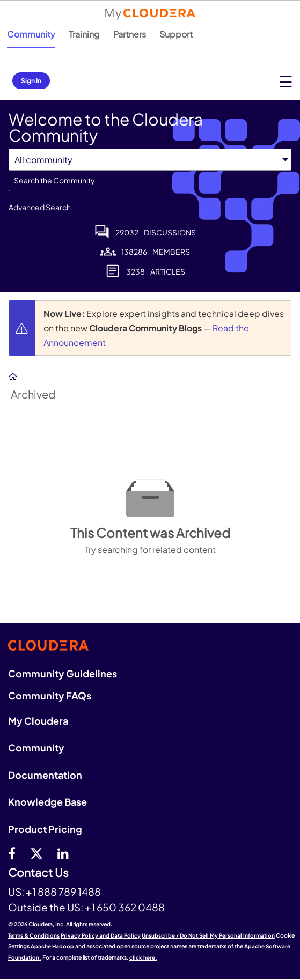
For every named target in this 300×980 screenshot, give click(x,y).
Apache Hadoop (52, 946)
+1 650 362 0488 (125, 907)
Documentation (45, 775)
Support (176, 34)
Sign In (31, 81)
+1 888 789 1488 (63, 891)
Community (31, 34)
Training (84, 34)
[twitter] (36, 853)
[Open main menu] (286, 81)
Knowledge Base (47, 802)
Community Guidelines (63, 673)
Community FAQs (50, 695)
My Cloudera (38, 721)
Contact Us (38, 873)
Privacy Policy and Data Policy (101, 935)
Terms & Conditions (34, 935)
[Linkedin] (63, 853)
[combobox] (150, 181)
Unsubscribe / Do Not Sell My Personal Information (208, 935)
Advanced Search (40, 207)
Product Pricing (45, 829)
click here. (143, 957)
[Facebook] (12, 853)
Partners (130, 34)
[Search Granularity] (150, 160)
